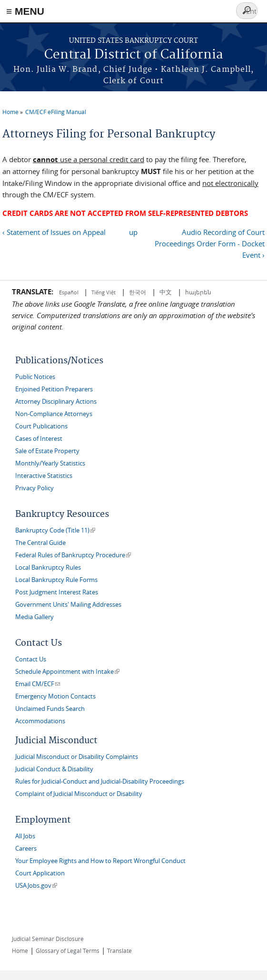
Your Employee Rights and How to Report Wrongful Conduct (100, 861)
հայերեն (198, 292)
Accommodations (40, 721)
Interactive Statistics (44, 476)
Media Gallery (35, 617)
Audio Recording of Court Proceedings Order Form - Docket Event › (210, 243)
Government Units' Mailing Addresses (68, 605)
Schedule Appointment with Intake (67, 672)
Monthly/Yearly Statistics (50, 463)
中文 (166, 292)
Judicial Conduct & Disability (54, 769)
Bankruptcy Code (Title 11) (55, 530)
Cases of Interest (39, 439)
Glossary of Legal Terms (68, 951)
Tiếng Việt (104, 292)
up (133, 232)
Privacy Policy (35, 488)
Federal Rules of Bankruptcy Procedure (73, 555)
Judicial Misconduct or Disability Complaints (77, 757)
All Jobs (25, 836)
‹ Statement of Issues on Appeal (54, 232)
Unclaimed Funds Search (50, 709)
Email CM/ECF (38, 684)
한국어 (138, 292)
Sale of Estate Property (47, 451)
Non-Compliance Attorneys (54, 414)
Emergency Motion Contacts (55, 696)
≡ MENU (25, 11)
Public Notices (35, 377)
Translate (119, 951)
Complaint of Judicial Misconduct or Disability (79, 794)
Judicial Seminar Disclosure (48, 939)
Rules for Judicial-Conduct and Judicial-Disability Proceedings (100, 781)
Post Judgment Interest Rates (57, 592)
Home (10, 112)
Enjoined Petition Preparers (54, 389)
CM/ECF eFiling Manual (56, 112)
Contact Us (31, 659)
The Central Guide (40, 543)
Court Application (40, 873)
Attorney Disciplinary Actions (56, 402)
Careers (26, 849)
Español (69, 292)
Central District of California (134, 55)
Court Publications (41, 426)
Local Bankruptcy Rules (48, 568)
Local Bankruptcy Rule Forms (56, 580)
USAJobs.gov (36, 886)
